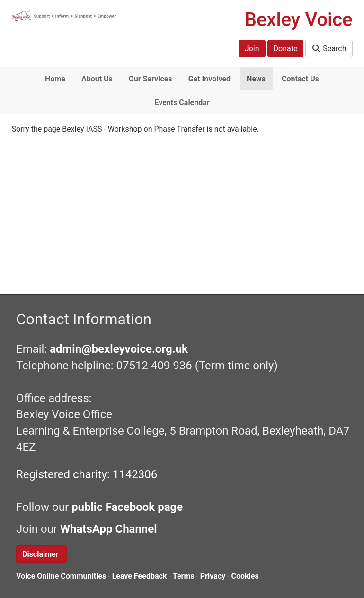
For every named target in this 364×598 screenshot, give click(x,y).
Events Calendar (182, 103)
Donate (286, 49)
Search (329, 49)
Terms (184, 576)
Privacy (213, 576)
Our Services (151, 79)
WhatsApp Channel (110, 529)
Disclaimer (41, 554)
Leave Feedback (140, 576)
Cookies (245, 576)
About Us (97, 79)
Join (252, 49)
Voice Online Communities (61, 576)
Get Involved (209, 79)
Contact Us (300, 79)
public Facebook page (127, 507)
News (256, 79)
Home (55, 79)
